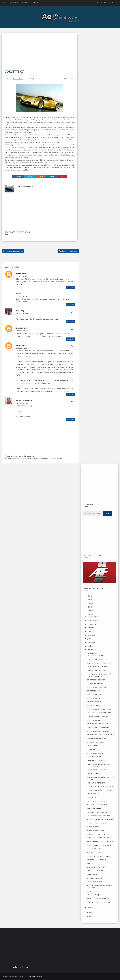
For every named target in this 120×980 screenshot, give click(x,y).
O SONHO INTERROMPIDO (96, 684)
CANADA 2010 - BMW (94, 691)
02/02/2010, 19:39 (22, 331)
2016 (87, 596)
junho (90, 639)
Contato (36, 3)
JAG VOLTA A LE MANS (95, 878)
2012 (87, 607)
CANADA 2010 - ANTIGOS (96, 720)
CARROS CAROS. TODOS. (96, 742)
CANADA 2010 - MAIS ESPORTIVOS (99, 709)
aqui (30, 132)
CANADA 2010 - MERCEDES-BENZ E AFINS (101, 735)
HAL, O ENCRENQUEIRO (95, 895)
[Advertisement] (40, 53)
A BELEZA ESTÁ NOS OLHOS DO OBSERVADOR (98, 765)
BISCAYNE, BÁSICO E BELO (96, 871)
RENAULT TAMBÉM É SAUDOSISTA (99, 898)
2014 (87, 600)
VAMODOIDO (21, 328)
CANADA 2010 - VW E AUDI (96, 670)
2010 (87, 614)
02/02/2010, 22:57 (22, 348)
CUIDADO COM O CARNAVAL (97, 834)
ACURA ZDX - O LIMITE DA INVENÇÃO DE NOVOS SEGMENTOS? (101, 675)
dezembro (91, 617)
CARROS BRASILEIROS (95, 882)
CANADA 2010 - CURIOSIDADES (98, 724)
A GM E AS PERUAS (94, 773)
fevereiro (91, 653)
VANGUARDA (92, 798)
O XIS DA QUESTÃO (94, 849)
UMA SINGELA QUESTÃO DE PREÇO (99, 713)
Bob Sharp (20, 311)
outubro (91, 624)
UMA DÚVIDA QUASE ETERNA (97, 867)
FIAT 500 (90, 863)
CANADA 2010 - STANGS (95, 753)
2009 (87, 913)
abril (89, 646)
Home (4, 3)
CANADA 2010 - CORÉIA (95, 695)
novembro (91, 620)
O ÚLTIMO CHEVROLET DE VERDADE (99, 845)
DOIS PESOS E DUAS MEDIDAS (98, 716)
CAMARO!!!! (91, 749)
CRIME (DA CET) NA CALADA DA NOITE (100, 838)
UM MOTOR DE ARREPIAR (96, 656)
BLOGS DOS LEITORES (95, 757)
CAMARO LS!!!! (92, 746)
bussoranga (21, 345)
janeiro (90, 907)
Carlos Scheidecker (18, 79)
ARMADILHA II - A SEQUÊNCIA (97, 805)
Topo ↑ (114, 976)
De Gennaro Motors (24, 400)
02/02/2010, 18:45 (22, 296)
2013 (87, 603)
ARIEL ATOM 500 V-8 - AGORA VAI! (99, 902)
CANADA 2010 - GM (94, 698)
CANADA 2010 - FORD (94, 660)
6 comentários (70, 79)
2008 (87, 916)
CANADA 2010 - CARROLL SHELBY (98, 731)
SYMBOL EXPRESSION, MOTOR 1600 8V (101, 841)
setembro (91, 628)
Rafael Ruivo (21, 274)
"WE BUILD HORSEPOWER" (96, 860)
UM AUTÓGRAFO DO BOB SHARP (98, 816)
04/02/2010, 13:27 (22, 403)
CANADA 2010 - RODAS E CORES (98, 727)
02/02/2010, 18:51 (22, 314)
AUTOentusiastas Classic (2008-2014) (30, 976)
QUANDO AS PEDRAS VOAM (97, 738)
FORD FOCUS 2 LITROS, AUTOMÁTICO (100, 787)
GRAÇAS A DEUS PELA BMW (97, 801)
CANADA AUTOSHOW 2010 (96, 760)
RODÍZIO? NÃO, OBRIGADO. (97, 823)
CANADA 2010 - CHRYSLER (96, 680)
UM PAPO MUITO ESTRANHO (97, 667)
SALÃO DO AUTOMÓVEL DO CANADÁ (100, 790)
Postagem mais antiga (68, 251)
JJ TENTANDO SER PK (94, 808)
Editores (26, 3)
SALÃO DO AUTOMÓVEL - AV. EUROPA (100, 819)
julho (89, 635)
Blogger (25, 967)
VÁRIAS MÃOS (92, 874)
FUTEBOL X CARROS (94, 706)
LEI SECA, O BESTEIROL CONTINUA (99, 856)
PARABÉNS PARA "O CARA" (96, 830)
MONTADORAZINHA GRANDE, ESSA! (99, 812)
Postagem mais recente (13, 251)
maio (89, 642)
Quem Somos (14, 3)
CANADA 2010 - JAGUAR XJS (96, 687)
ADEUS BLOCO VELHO (95, 852)
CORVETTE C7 (92, 891)
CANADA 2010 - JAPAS (94, 702)
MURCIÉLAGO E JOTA (94, 794)
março (90, 650)
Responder (70, 287)
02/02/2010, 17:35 (22, 276)
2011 (87, 611)
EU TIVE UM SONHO (94, 827)
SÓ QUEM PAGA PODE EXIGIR (97, 770)
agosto (90, 631)
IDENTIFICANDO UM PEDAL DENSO (99, 663)
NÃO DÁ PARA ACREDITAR (96, 783)
